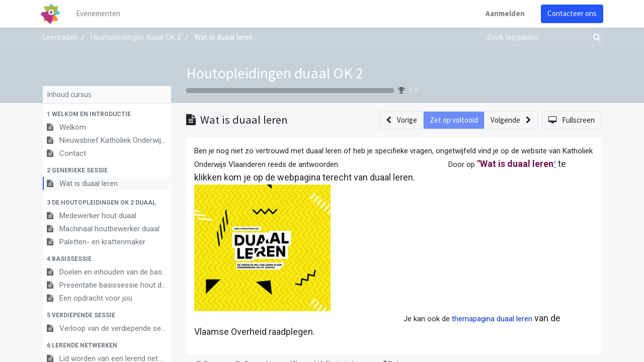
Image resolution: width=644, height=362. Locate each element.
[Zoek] (595, 37)
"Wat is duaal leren (515, 164)
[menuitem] (101, 14)
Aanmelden (503, 13)
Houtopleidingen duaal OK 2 (275, 73)
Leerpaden (60, 37)
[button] (107, 114)
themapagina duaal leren (492, 319)
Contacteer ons (570, 13)
